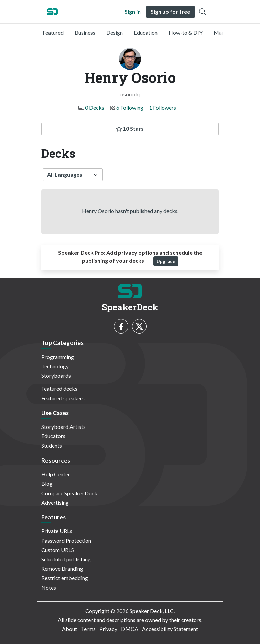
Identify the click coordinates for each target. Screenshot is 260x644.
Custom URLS (58, 550)
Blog (47, 483)
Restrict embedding (65, 578)
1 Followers (162, 108)
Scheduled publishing (66, 559)
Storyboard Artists (63, 427)
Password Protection (66, 541)
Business (85, 33)
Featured (53, 33)
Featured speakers (63, 398)
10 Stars (130, 129)
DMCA (130, 629)
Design (115, 33)
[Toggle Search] (203, 12)
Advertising (55, 502)
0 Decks (95, 108)
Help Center (56, 474)
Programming (58, 357)
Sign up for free (170, 12)
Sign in (133, 12)
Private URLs (57, 531)
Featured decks (59, 388)
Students (52, 446)
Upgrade (166, 261)
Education (146, 33)
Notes (49, 587)
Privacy (108, 629)
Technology (55, 366)
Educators (53, 436)
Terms (88, 629)
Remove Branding (62, 568)
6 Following (130, 108)
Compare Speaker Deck (69, 493)
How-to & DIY (186, 33)
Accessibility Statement (170, 629)
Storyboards (56, 375)
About (69, 629)
